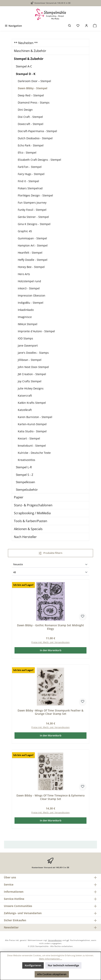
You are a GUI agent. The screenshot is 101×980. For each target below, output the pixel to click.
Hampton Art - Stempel (33, 245)
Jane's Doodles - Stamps (33, 353)
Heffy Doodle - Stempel (33, 260)
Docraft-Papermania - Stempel (37, 131)
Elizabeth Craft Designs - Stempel (39, 160)
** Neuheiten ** (26, 43)
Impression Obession (32, 295)
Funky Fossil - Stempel (32, 210)
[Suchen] (70, 26)
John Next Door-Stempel (33, 367)
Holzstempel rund (29, 281)
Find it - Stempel (28, 181)
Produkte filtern (51, 553)
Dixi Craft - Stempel (30, 117)
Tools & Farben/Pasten (31, 521)
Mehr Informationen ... (51, 959)
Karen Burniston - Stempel (35, 417)
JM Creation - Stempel (32, 374)
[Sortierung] (50, 565)
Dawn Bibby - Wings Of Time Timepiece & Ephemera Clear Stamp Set (50, 797)
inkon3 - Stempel (29, 288)
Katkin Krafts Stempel (32, 403)
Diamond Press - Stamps (34, 102)
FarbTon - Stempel (30, 167)
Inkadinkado (26, 310)
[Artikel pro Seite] (50, 572)
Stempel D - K (26, 74)
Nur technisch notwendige (63, 965)
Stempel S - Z (25, 475)
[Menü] (13, 26)
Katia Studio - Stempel (32, 431)
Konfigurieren (33, 965)
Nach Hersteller (25, 537)
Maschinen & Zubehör (30, 51)
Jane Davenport (28, 346)
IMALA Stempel (28, 324)
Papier (19, 497)
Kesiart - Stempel (29, 438)
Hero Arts (24, 274)
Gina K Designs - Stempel (34, 224)
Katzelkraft (25, 410)
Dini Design (25, 110)
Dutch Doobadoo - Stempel (35, 138)
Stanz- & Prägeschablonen (33, 505)
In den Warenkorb (51, 650)
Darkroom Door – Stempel (34, 81)
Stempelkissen (25, 482)
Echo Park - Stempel (31, 145)
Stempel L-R (24, 467)
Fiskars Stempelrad (30, 188)
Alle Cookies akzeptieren (52, 974)
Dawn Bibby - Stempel (33, 88)
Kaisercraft (25, 396)
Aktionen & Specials (28, 529)
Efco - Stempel (27, 153)
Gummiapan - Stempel (32, 238)
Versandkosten (55, 940)
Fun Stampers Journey (32, 203)
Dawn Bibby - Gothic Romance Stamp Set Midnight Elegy (50, 627)
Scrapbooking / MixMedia (32, 513)
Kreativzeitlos (27, 460)
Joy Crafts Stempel (30, 381)
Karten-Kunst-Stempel (32, 424)
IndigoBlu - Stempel (31, 303)
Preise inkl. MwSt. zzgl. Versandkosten (50, 642)
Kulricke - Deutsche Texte (34, 453)
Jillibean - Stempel (30, 360)
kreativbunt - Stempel (32, 446)
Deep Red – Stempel (31, 95)
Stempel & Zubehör (29, 59)
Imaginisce (25, 317)
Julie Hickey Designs (31, 388)
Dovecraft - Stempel (31, 124)
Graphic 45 (25, 231)
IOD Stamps (25, 338)
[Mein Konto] (86, 26)
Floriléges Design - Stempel (35, 195)
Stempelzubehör (27, 490)
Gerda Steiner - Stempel (33, 217)
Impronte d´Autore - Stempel (36, 331)
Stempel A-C (24, 66)
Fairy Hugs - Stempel (31, 174)
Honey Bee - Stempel (31, 267)
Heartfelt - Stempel (30, 253)
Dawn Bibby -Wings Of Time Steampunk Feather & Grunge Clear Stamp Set (50, 712)
